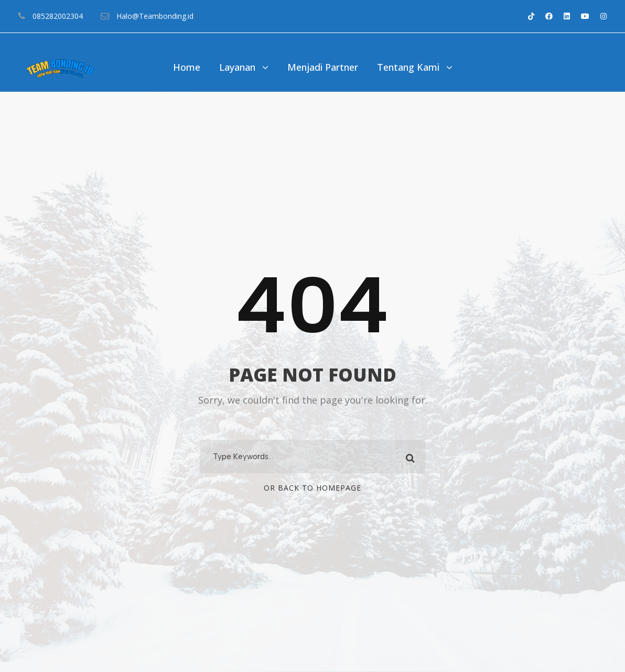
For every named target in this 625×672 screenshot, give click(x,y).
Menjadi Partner (323, 67)
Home (187, 67)
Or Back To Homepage (312, 488)
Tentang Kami (408, 67)
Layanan (237, 67)
